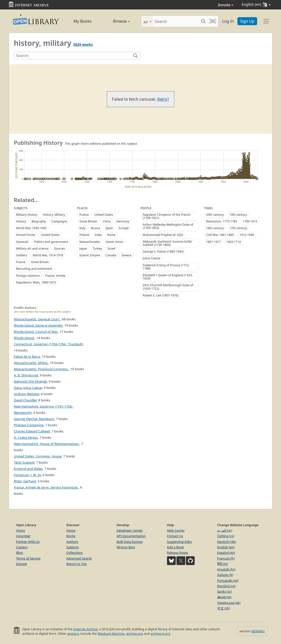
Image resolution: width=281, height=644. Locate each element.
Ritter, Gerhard (25, 481)
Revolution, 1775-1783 (222, 221)
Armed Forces (26, 235)
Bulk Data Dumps (130, 542)
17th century (238, 228)
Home (71, 530)
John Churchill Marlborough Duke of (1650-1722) (168, 287)
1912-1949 (247, 235)
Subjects (73, 547)
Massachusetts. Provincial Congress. (41, 369)
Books (71, 536)
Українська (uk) (229, 603)
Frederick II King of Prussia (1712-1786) (166, 267)
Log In (228, 21)
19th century (238, 215)
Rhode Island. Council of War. (36, 332)
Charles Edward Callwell (32, 431)
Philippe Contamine (29, 425)
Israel (111, 249)
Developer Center (130, 530)
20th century (215, 215)
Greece (126, 255)
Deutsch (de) (227, 542)
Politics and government (51, 242)
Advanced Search (79, 558)
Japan (83, 249)
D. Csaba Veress (26, 437)
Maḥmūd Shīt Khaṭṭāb (30, 381)
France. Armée (55, 276)
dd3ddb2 (258, 631)
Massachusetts (90, 242)
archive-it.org (160, 634)
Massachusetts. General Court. (37, 319)
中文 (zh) (224, 608)
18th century (215, 228)
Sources (59, 249)
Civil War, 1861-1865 (220, 235)
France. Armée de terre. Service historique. (46, 487)
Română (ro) (226, 586)
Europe (124, 228)
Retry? (163, 99)
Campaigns (59, 221)
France (21, 262)
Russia (95, 228)
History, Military (54, 215)
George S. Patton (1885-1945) (163, 251)
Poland (84, 235)
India (98, 235)
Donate (226, 5)
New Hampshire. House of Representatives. (47, 444)
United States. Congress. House (38, 456)
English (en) (226, 547)
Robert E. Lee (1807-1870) (161, 295)
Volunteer (24, 536)
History (21, 221)
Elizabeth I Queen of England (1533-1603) (168, 277)
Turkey (98, 249)
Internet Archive (85, 629)
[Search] (176, 21)
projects (73, 634)
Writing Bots (126, 547)
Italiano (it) (225, 575)
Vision (21, 530)
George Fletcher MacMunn (34, 419)
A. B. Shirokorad (26, 375)
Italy (82, 228)
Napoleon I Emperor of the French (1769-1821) (167, 216)
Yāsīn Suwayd (24, 462)
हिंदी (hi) (223, 564)
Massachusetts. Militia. (31, 363)
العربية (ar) (225, 530)
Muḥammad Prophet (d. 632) (163, 235)
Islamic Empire (90, 255)
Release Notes (178, 553)
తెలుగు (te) (224, 597)
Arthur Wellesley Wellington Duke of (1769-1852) (168, 226)
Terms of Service (28, 558)
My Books (83, 21)
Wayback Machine (111, 634)
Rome (111, 235)
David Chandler (25, 400)
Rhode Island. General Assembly (38, 325)
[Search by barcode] (213, 21)
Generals (22, 242)
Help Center (176, 530)
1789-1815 (250, 221)
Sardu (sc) (225, 591)
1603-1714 (234, 242)
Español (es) (226, 553)
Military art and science (32, 249)
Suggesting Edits (179, 542)
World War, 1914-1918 (48, 255)
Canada (111, 255)
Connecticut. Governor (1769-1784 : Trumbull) (48, 344)
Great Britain (40, 262)
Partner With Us (28, 542)
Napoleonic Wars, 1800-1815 (36, 282)
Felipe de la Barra (27, 357)
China (107, 221)
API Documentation (131, 536)
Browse (116, 21)
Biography (39, 221)
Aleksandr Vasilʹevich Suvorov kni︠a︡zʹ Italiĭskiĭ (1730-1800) (168, 243)
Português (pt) (228, 580)
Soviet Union (114, 242)
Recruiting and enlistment (34, 269)
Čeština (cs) (226, 536)
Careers (22, 547)
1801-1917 (213, 242)
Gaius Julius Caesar (28, 388)
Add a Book (175, 547)
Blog (20, 553)
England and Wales (28, 469)
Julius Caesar (152, 258)
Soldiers (22, 255)
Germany (123, 221)
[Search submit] (203, 21)
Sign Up (247, 21)
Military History (27, 215)
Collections (75, 553)
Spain (109, 228)
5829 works (83, 44)
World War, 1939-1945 (31, 228)
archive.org (135, 634)
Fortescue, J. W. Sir (28, 475)
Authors (72, 542)
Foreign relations (28, 276)
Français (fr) (226, 558)
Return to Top (77, 564)
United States (50, 235)
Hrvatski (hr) (226, 569)
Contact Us (175, 536)
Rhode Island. (24, 338)
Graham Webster (27, 394)
